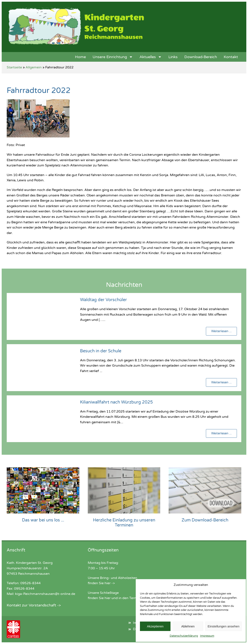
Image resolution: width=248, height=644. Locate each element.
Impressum (207, 636)
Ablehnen (188, 626)
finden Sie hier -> (101, 583)
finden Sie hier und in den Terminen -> (118, 598)
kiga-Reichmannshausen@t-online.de (45, 594)
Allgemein (34, 67)
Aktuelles (151, 57)
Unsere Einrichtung (113, 57)
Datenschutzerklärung (184, 636)
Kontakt (231, 57)
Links (173, 57)
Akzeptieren (155, 626)
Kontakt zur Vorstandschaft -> (34, 605)
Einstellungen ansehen (223, 626)
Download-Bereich (201, 57)
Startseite (14, 67)
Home (80, 57)
